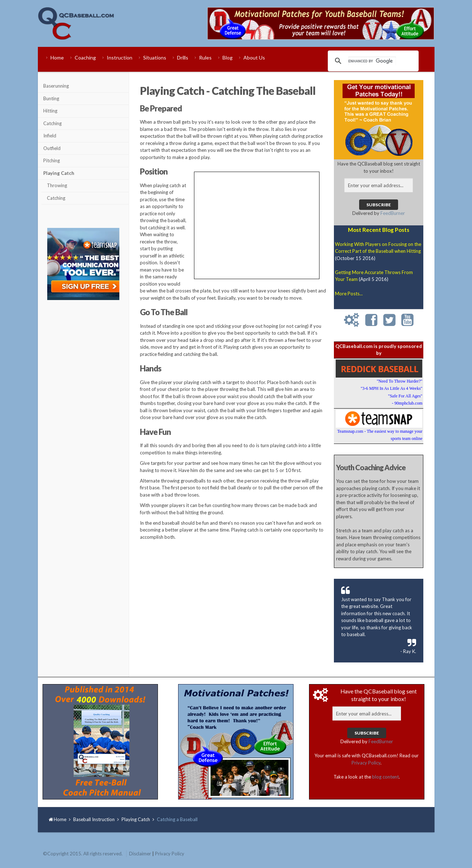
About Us (254, 58)
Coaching (85, 58)
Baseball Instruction (94, 819)
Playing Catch (59, 173)
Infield (50, 136)
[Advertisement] (83, 419)
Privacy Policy (366, 763)
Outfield (52, 148)
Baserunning (56, 86)
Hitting (50, 111)
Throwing (57, 185)
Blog (228, 58)
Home (57, 58)
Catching (52, 123)
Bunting (51, 98)
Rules (205, 58)
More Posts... (349, 294)
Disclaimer (140, 854)
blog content (385, 777)
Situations (155, 58)
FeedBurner (393, 213)
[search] (372, 61)
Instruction (120, 58)
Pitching (52, 160)
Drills (183, 58)
